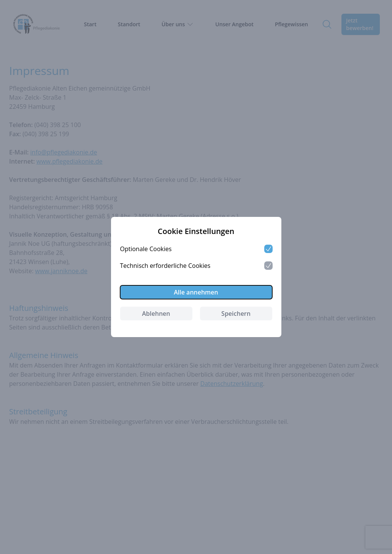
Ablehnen (156, 314)
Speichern (236, 314)
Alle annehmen (196, 292)
